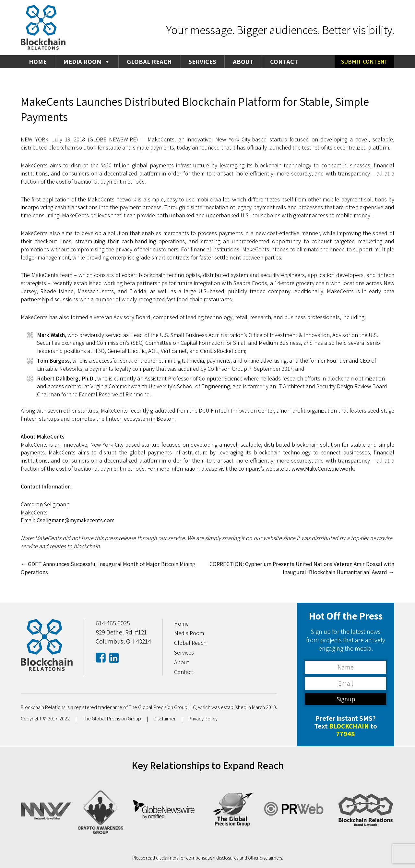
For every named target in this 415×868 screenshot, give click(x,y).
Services (202, 62)
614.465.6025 (113, 623)
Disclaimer (165, 718)
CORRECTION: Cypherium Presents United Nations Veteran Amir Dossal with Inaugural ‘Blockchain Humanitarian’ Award (301, 568)
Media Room (87, 62)
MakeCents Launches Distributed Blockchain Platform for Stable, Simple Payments (196, 109)
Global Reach (149, 62)
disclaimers (167, 858)
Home (38, 62)
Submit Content (364, 61)
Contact (284, 62)
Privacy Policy (204, 718)
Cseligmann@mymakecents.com (76, 520)
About (243, 62)
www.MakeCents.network (323, 469)
